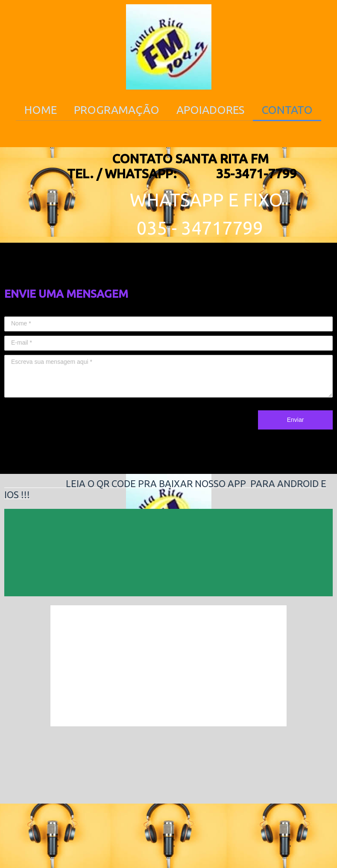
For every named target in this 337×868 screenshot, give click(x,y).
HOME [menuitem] (41, 110)
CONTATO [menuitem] (287, 110)
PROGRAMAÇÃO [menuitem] (117, 110)
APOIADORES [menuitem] (210, 110)
